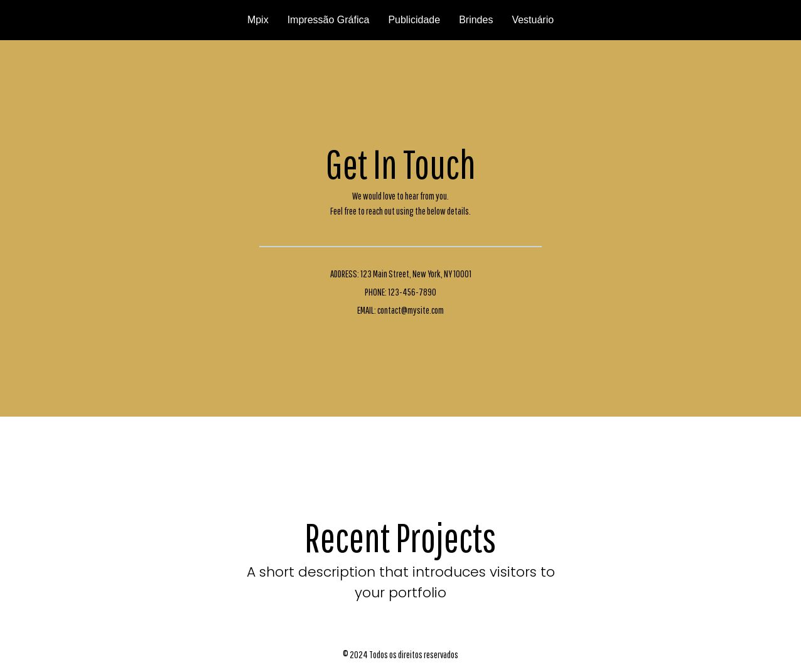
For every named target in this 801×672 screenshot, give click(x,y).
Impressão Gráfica (329, 20)
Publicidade (414, 20)
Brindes (476, 20)
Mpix (258, 20)
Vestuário (533, 20)
